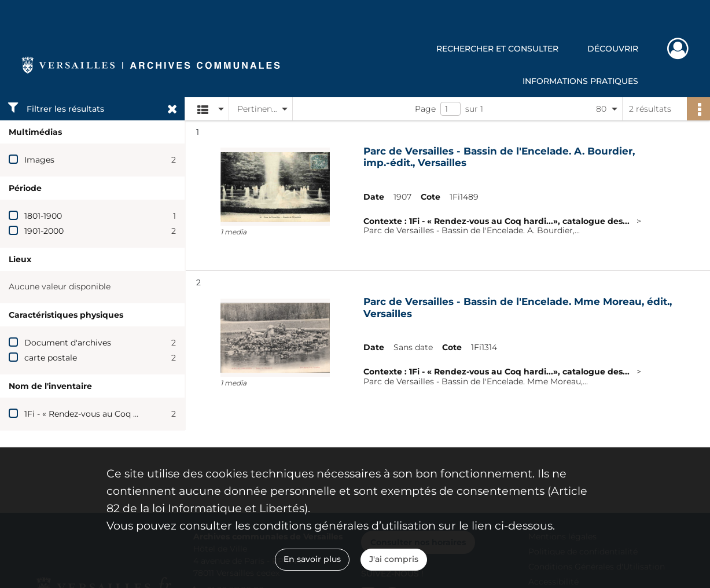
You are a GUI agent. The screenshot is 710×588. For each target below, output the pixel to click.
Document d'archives (68, 343)
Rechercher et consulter (497, 49)
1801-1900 (43, 216)
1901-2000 (44, 231)
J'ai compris (394, 559)
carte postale (51, 358)
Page (425, 109)
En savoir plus (312, 559)
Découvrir (613, 49)
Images (39, 160)
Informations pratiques (580, 81)
